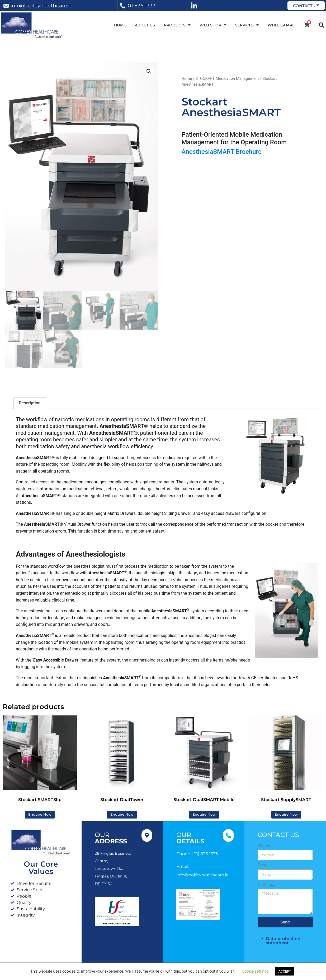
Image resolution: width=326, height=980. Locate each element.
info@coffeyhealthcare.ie (41, 6)
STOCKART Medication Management (227, 78)
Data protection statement (283, 941)
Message (267, 885)
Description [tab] (30, 403)
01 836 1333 (142, 6)
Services (247, 25)
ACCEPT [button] (285, 971)
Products (177, 25)
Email (264, 865)
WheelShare (281, 25)
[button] (321, 25)
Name (264, 845)
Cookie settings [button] (255, 971)
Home (120, 25)
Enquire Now (40, 814)
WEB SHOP (213, 25)
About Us (145, 25)
